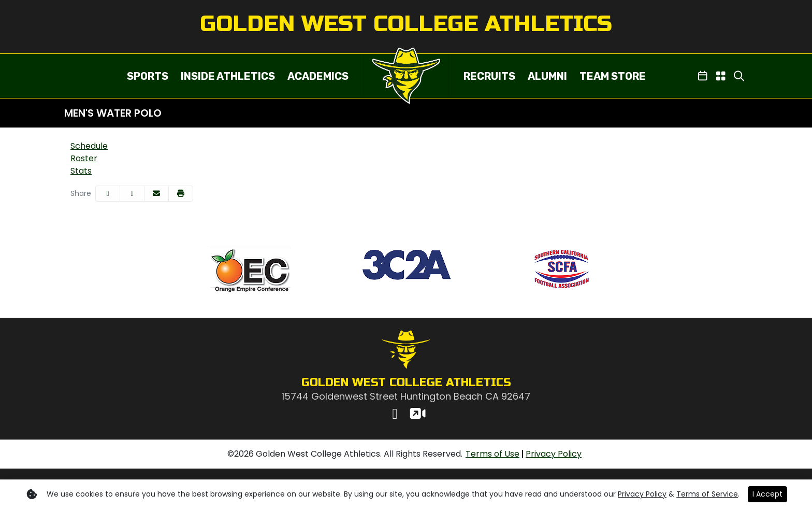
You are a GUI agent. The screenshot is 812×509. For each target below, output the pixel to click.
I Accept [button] (767, 494)
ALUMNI (547, 76)
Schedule (89, 146)
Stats (81, 171)
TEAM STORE (613, 76)
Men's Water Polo (113, 113)
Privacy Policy (642, 494)
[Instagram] (395, 415)
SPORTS (148, 76)
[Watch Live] (417, 415)
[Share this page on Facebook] (108, 194)
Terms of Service (707, 494)
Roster (84, 158)
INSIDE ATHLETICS (228, 76)
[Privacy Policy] (554, 454)
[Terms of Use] (492, 454)
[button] (148, 76)
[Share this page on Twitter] (132, 194)
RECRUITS (489, 76)
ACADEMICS (318, 76)
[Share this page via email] (156, 194)
